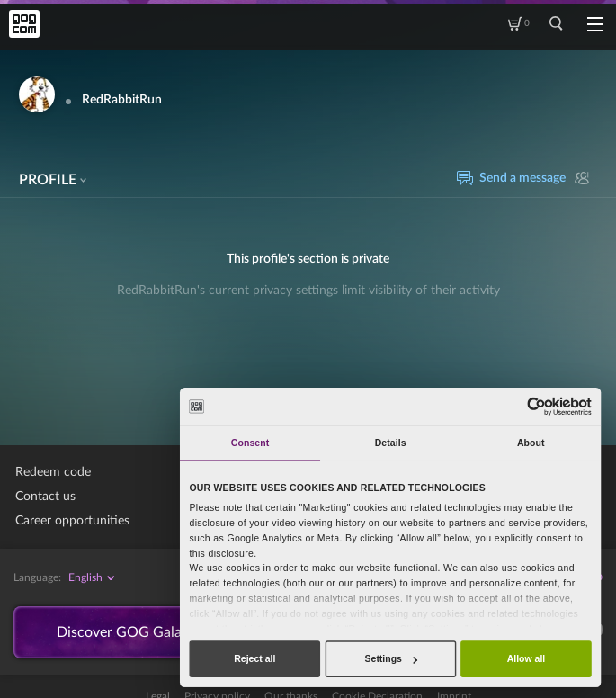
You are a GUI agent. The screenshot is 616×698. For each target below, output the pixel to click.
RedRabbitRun (122, 100)
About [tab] (531, 443)
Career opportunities (72, 521)
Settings (391, 658)
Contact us (45, 497)
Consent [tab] (250, 443)
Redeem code (53, 472)
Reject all (254, 658)
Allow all (527, 658)
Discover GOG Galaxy (126, 632)
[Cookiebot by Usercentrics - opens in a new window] (536, 406)
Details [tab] (391, 443)
